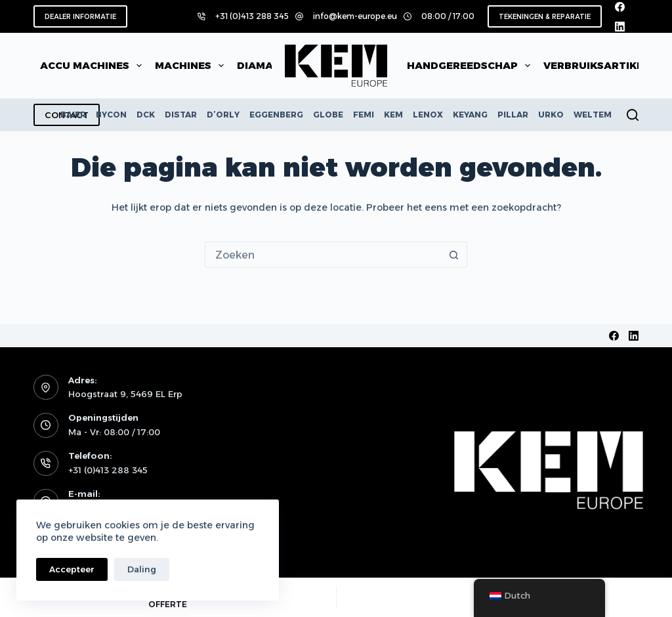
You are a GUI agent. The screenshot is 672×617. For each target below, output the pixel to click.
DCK (146, 115)
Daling (142, 569)
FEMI (364, 115)
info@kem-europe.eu (355, 16)
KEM (393, 115)
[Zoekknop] (453, 255)
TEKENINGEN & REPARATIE (545, 17)
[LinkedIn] (620, 27)
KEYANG (470, 115)
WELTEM (593, 115)
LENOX (428, 115)
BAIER (73, 115)
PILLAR (513, 115)
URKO (551, 115)
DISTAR (181, 115)
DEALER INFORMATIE (80, 17)
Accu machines (94, 66)
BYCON (111, 115)
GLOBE (328, 115)
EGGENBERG (276, 115)
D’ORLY (223, 115)
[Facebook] (620, 7)
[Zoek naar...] (323, 255)
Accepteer (72, 569)
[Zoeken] (633, 115)
